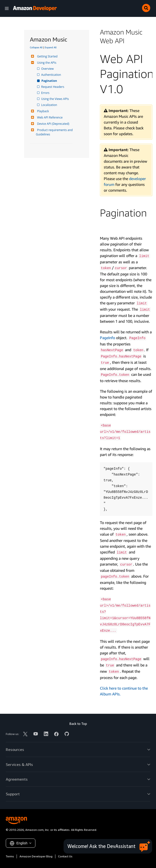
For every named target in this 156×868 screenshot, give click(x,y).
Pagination (49, 81)
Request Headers (53, 87)
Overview (48, 69)
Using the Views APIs (55, 99)
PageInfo (107, 338)
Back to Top (78, 724)
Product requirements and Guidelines (55, 132)
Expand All (51, 47)
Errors (46, 93)
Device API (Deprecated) (53, 124)
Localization (49, 105)
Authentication (51, 75)
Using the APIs (46, 63)
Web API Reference (49, 117)
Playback (42, 111)
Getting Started (47, 56)
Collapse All (36, 47)
